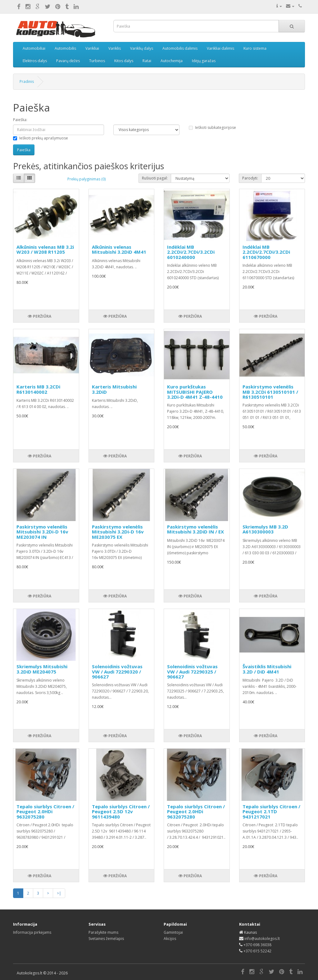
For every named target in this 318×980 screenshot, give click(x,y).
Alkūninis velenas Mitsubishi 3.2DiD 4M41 (119, 250)
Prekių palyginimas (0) (86, 179)
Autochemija (172, 61)
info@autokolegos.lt (262, 939)
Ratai (147, 61)
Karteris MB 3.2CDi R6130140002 (38, 389)
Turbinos (97, 61)
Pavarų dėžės (68, 61)
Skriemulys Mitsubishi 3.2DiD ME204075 (42, 669)
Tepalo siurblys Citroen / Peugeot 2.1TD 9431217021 (271, 812)
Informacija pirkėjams (32, 932)
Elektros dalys (35, 61)
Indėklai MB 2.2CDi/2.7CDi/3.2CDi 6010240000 (191, 252)
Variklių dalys (142, 48)
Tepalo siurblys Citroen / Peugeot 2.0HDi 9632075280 (45, 812)
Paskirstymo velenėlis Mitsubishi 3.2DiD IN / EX (195, 529)
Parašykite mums (103, 932)
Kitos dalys (124, 61)
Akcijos (170, 939)
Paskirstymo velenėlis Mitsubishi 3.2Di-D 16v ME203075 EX (118, 532)
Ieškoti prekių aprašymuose (41, 138)
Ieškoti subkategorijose (212, 127)
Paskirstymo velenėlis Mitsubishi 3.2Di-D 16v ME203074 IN (42, 532)
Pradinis (27, 82)
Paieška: (20, 120)
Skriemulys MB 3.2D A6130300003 (265, 529)
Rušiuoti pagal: (155, 178)
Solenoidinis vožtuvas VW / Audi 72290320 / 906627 (117, 671)
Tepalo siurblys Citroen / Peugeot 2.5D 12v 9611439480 (121, 812)
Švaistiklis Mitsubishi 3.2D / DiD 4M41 (267, 669)
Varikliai (92, 48)
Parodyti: (250, 178)
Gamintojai (173, 932)
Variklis (115, 48)
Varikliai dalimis (220, 48)
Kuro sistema (255, 48)
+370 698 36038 (257, 945)
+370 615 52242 (257, 951)
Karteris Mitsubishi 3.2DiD (114, 389)
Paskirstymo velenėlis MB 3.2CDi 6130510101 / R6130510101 (270, 392)
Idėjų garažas (204, 61)
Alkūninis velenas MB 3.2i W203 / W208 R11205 (45, 250)
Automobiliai (34, 48)
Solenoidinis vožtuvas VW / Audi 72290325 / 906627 (192, 671)
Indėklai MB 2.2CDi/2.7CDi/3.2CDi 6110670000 (266, 252)
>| (59, 893)
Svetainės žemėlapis (106, 939)
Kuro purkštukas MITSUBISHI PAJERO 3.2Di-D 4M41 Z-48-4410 (195, 392)
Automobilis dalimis (180, 48)
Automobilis (65, 48)
